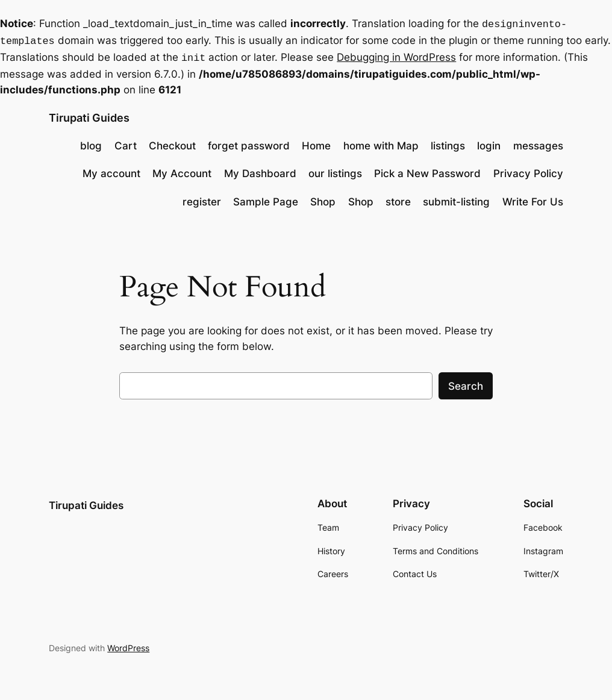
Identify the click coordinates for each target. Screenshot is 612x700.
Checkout (172, 142)
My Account (182, 170)
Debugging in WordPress (396, 55)
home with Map (381, 142)
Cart (126, 142)
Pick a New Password (427, 170)
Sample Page (266, 198)
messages (538, 142)
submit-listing (456, 198)
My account (111, 170)
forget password (249, 142)
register (202, 198)
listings (448, 142)
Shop (323, 198)
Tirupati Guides (89, 114)
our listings (335, 170)
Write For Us (533, 198)
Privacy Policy (528, 170)
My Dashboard (260, 170)
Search (466, 383)
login (489, 142)
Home (316, 142)
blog (91, 142)
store (398, 198)
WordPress (128, 644)
